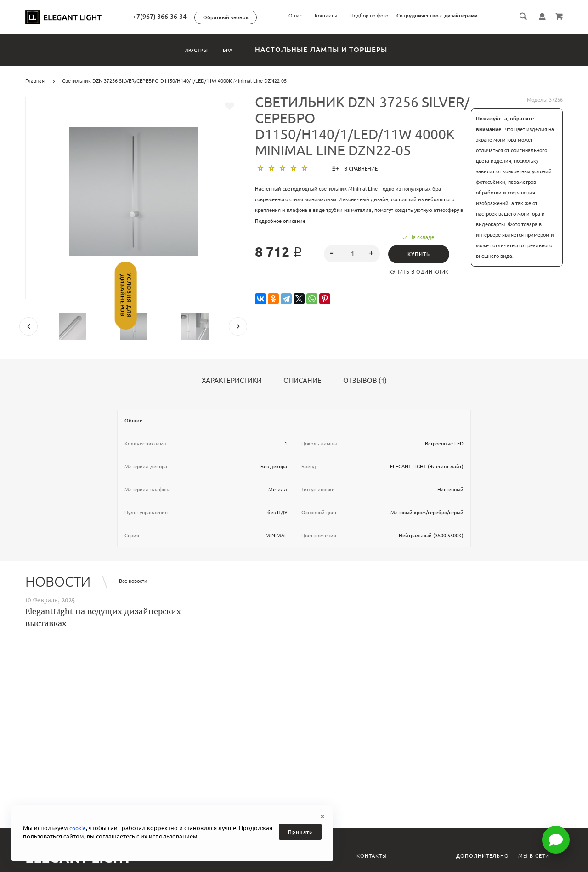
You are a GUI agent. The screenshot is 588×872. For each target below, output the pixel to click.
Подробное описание (280, 221)
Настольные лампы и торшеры (342, 49)
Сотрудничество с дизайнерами (437, 16)
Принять (300, 832)
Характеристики (232, 381)
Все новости (133, 581)
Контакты (326, 16)
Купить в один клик (421, 272)
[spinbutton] (352, 254)
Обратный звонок (257, 17)
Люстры (187, 49)
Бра (240, 49)
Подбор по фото (369, 16)
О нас (295, 16)
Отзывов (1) (365, 381)
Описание (302, 381)
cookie (78, 828)
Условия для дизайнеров (8, 311)
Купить (421, 254)
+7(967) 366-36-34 (191, 17)
